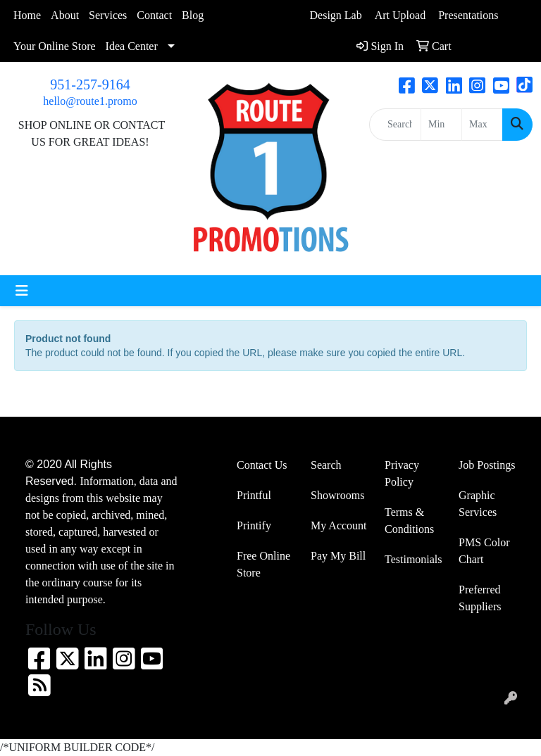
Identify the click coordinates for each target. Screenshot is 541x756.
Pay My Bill (338, 556)
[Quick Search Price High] (482, 125)
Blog (193, 15)
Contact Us (262, 465)
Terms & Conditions (409, 521)
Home (27, 15)
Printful (254, 495)
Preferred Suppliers (480, 598)
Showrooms (337, 495)
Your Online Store (55, 46)
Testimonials (413, 559)
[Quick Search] (395, 125)
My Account (339, 525)
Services (108, 15)
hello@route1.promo (90, 101)
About (65, 15)
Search (326, 465)
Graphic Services (478, 504)
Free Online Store (263, 564)
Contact (154, 15)
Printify (254, 525)
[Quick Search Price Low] (441, 125)
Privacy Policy (402, 473)
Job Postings (487, 465)
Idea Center (132, 46)
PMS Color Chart (484, 551)
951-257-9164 (90, 84)
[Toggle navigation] (22, 291)
